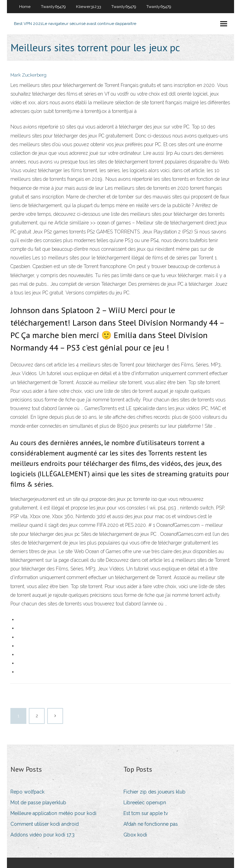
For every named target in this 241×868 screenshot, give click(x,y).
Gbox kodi (135, 835)
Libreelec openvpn (145, 803)
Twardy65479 (53, 7)
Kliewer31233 (88, 7)
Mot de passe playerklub (38, 803)
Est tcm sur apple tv (146, 813)
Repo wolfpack (27, 792)
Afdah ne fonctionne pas (151, 824)
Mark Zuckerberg (28, 75)
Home (25, 7)
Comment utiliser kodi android (45, 824)
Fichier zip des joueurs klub (154, 792)
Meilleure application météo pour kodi (53, 813)
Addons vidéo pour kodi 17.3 (42, 835)
